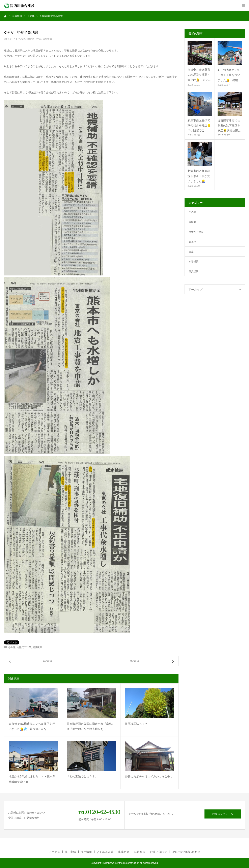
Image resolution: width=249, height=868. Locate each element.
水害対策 (194, 262)
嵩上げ (192, 242)
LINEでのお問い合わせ (186, 852)
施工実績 (70, 852)
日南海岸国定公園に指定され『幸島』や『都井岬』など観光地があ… (91, 726)
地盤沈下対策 (34, 39)
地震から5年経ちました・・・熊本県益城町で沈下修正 (32, 779)
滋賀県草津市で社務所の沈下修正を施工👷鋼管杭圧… (229, 126)
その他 (22, 39)
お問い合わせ (158, 852)
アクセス (54, 852)
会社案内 (140, 852)
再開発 (192, 222)
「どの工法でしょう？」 (82, 776)
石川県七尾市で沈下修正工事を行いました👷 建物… (229, 75)
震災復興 (47, 39)
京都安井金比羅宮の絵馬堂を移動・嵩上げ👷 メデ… (199, 75)
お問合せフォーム (223, 814)
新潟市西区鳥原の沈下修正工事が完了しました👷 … (199, 176)
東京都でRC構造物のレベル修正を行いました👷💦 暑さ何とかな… (32, 726)
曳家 (191, 252)
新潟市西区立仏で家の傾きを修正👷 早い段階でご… (200, 125)
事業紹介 (124, 852)
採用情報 (86, 852)
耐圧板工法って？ (136, 724)
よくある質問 (105, 852)
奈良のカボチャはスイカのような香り (149, 776)
